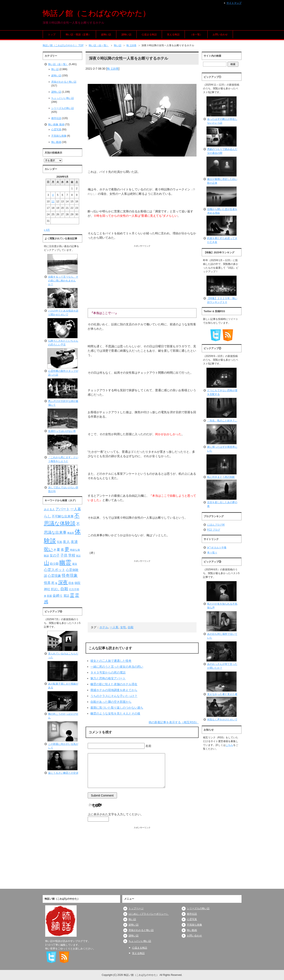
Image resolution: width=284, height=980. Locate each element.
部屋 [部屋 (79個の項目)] (49, 596)
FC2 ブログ (214, 530)
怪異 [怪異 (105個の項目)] (47, 583)
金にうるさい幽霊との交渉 (63, 773)
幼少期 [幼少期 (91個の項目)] (54, 564)
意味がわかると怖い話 (64, 82)
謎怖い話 (126, 35)
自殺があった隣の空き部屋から (111, 702)
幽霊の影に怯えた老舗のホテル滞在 (114, 684)
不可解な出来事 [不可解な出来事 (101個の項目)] (63, 516)
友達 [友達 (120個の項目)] (74, 542)
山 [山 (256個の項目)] (47, 563)
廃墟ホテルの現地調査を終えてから (114, 690)
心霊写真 (56, 130)
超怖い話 (106, 35)
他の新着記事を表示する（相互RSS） (174, 722)
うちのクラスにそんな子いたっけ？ (114, 696)
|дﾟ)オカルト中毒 (217, 548)
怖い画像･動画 (56, 124)
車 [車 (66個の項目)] (45, 596)
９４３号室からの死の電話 (108, 672)
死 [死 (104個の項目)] (53, 583)
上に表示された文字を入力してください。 (116, 814)
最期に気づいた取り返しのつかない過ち (117, 708)
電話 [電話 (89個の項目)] (66, 596)
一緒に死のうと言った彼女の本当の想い (117, 667)
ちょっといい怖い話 (63, 98)
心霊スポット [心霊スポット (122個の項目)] (55, 570)
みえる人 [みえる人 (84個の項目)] (49, 509)
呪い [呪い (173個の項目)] (48, 549)
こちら (229, 745)
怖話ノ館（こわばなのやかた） (96, 13)
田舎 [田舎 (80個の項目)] (71, 583)
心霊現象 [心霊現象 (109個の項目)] (54, 576)
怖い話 (55, 69)
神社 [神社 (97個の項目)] (47, 589)
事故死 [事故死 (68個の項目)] (71, 533)
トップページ (136, 908)
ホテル (104, 627)
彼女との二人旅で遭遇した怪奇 (111, 661)
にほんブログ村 (216, 525)
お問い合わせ (220, 35)
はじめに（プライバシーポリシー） (149, 914)
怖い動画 (56, 142)
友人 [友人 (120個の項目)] (66, 542)
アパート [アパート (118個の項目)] (63, 509)
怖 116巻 (113, 69)
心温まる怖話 (149, 35)
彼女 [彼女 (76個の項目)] (75, 564)
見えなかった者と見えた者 (222, 694)
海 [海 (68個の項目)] (56, 583)
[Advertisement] (142, 277)
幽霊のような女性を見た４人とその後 (115, 713)
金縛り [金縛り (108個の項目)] (58, 596)
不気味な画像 (59, 136)
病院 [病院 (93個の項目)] (77, 583)
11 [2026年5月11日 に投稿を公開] (53, 201)
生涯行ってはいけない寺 (62, 431)
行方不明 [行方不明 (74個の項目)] (74, 589)
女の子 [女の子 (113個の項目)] (55, 555)
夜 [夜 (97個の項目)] (62, 550)
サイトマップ (234, 3)
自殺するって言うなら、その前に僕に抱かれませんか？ (63, 281)
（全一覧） (196, 35)
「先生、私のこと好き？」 (222, 421)
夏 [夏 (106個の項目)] (58, 550)
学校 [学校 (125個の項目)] (72, 555)
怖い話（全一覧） (58, 64)
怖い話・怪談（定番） (78, 35)
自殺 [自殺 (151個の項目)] (64, 589)
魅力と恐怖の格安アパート (108, 678)
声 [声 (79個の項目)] (55, 550)
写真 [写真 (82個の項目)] (59, 542)
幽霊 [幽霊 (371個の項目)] (65, 562)
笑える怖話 (173, 35)
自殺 (131, 627)
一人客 (114, 627)
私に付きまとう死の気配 (221, 477)
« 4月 (47, 230)
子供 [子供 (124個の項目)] (64, 555)
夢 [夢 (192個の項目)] (67, 549)
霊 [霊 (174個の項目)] (72, 595)
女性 (123, 627)
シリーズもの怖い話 (63, 108)
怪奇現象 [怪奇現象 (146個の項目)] (70, 575)
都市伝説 (56, 118)
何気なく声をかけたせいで (222, 720)
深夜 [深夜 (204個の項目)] (63, 582)
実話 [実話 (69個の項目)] (78, 556)
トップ (52, 35)
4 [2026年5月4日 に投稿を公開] (53, 195)
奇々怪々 (212, 553)
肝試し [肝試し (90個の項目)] (55, 589)
